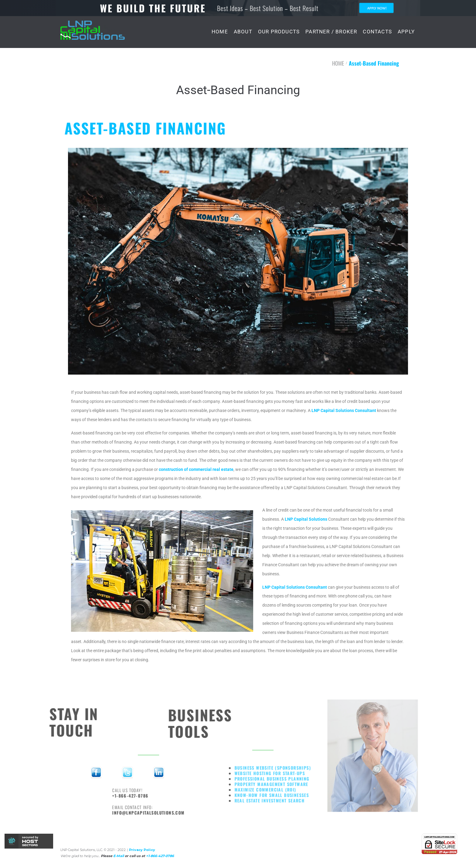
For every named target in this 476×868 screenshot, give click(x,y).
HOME (220, 32)
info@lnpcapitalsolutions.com (174, 813)
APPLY (406, 32)
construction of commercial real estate (196, 469)
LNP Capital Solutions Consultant (344, 410)
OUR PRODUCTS (279, 32)
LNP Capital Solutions (306, 519)
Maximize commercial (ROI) (290, 790)
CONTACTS (377, 32)
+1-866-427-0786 (156, 796)
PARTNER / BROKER (331, 32)
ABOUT (243, 32)
